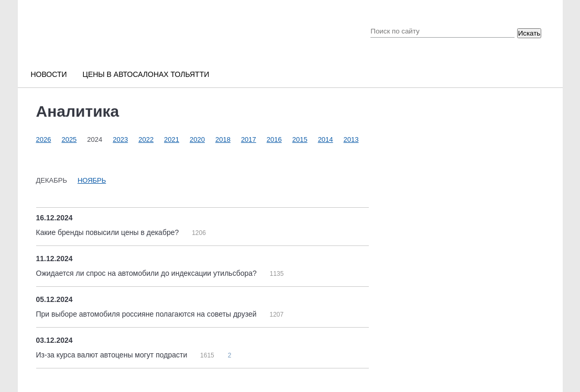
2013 (351, 139)
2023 (120, 139)
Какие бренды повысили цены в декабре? (109, 232)
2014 (326, 139)
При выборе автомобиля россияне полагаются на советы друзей (147, 314)
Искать (529, 33)
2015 (300, 139)
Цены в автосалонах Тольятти (146, 74)
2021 (172, 139)
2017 (249, 139)
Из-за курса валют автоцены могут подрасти (113, 355)
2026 (44, 139)
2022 (146, 139)
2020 (197, 139)
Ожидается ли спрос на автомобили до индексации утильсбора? (147, 273)
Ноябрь (92, 180)
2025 (69, 139)
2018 (223, 139)
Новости (49, 74)
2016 (274, 139)
